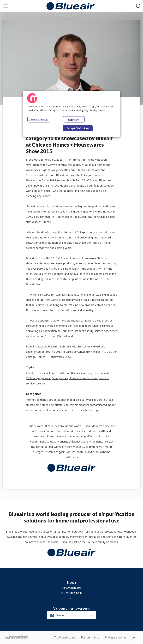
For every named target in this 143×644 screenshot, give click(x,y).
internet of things (37, 400)
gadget (62, 400)
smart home (33, 405)
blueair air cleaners (77, 405)
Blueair (110, 400)
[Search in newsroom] (138, 6)
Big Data (99, 400)
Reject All (74, 119)
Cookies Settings (38, 119)
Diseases (76, 373)
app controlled (66, 410)
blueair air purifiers (53, 405)
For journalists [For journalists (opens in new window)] (90, 637)
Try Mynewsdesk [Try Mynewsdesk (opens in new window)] (65, 637)
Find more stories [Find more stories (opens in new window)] (115, 637)
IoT (91, 400)
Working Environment (96, 373)
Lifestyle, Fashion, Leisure (42, 373)
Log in (135, 637)
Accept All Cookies (78, 128)
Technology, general (38, 378)
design (53, 400)
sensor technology (88, 410)
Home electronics (80, 378)
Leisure (41, 383)
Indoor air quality (78, 400)
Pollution (64, 373)
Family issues (60, 378)
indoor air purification (43, 410)
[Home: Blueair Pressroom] (71, 6)
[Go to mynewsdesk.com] (17, 638)
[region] (71, 114)
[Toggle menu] (6, 6)
